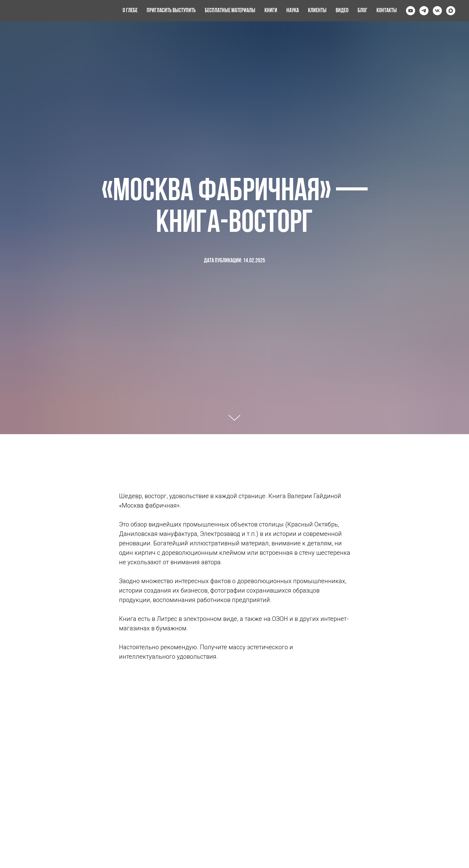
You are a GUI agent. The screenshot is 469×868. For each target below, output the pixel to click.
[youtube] (411, 11)
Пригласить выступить (171, 11)
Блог (362, 11)
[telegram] (424, 11)
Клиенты (317, 11)
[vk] (437, 11)
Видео (342, 11)
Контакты (387, 11)
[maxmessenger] (451, 11)
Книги (271, 11)
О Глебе (130, 11)
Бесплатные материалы (230, 11)
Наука (293, 11)
